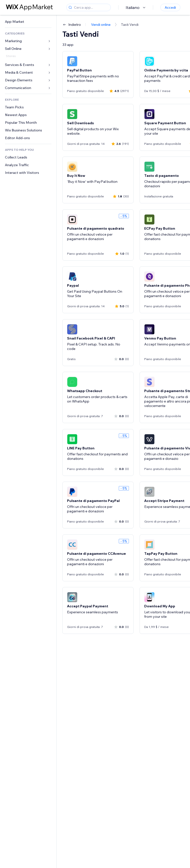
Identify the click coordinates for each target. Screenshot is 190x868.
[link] (28, 22)
